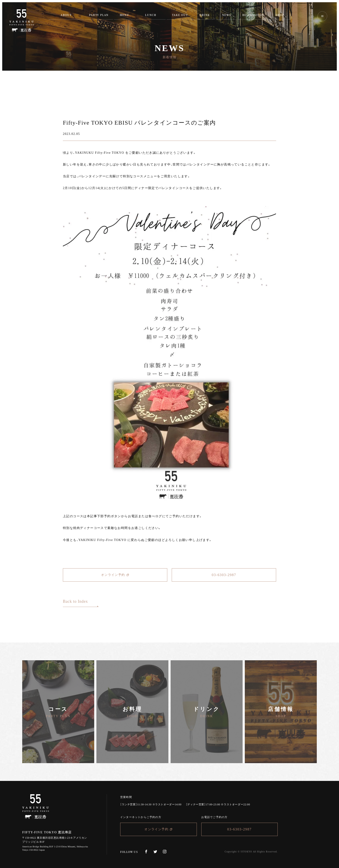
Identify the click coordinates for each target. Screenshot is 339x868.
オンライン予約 (115, 575)
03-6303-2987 (224, 575)
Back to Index (75, 602)
